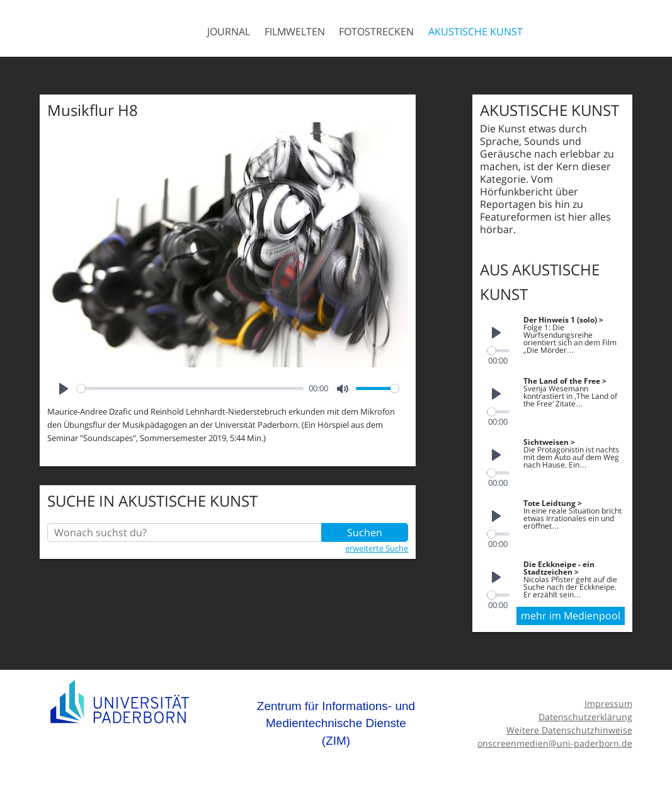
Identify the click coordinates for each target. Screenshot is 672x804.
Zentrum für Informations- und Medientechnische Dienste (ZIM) (336, 720)
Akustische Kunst (476, 32)
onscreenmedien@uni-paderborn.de (555, 740)
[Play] (64, 389)
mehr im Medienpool (571, 612)
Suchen (365, 532)
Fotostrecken (376, 32)
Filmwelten (295, 32)
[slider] (190, 388)
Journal (229, 32)
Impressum (608, 700)
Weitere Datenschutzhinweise (569, 727)
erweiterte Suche (377, 548)
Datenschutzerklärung (585, 714)
